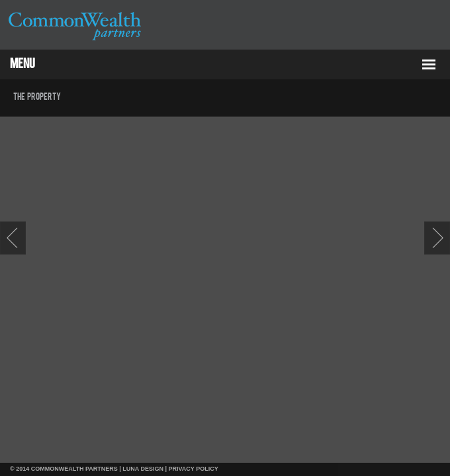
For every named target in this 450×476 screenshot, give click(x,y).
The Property (37, 97)
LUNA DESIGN (143, 469)
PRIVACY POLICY (194, 469)
